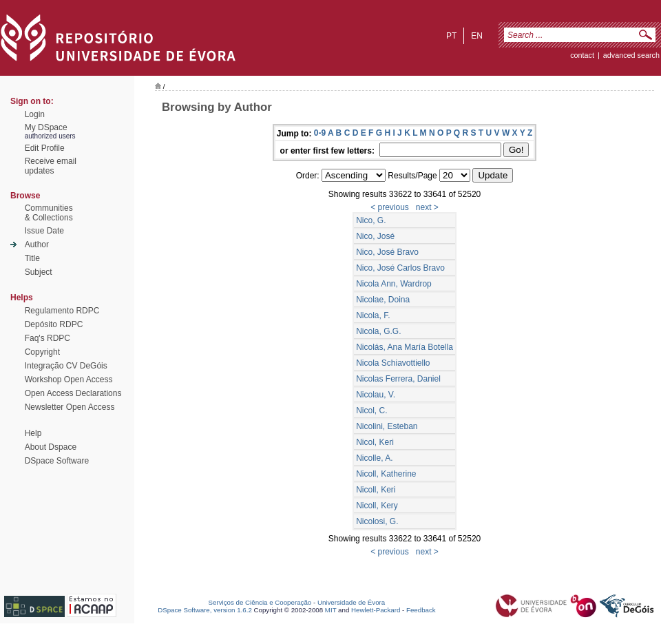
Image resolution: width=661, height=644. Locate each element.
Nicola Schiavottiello (393, 363)
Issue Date (44, 231)
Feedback (421, 610)
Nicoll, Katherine (386, 474)
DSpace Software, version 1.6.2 (205, 610)
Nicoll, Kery (377, 506)
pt (451, 36)
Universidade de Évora (351, 602)
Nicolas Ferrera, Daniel (398, 379)
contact (582, 55)
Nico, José (375, 236)
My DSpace (46, 127)
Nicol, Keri (375, 442)
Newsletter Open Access (70, 407)
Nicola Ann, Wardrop (394, 284)
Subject (39, 272)
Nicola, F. (373, 315)
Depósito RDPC (54, 324)
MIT (331, 610)
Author (37, 245)
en (477, 36)
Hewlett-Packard (376, 610)
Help (33, 433)
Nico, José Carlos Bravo (400, 268)
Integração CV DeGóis (66, 366)
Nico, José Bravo (387, 252)
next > (427, 207)
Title (32, 258)
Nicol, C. (371, 411)
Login (35, 114)
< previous (390, 207)
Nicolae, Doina (383, 300)
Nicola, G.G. (378, 331)
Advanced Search (631, 55)
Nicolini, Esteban (387, 426)
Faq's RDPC (48, 338)
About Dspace (51, 447)
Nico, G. (371, 220)
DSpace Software (57, 461)
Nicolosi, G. (377, 521)
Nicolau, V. (376, 395)
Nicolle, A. (374, 458)
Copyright (42, 352)
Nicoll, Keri (376, 490)
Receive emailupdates (51, 166)
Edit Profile (45, 148)
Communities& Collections (49, 213)
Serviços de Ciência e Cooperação (260, 602)
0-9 (320, 133)
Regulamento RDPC (62, 311)
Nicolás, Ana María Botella (405, 347)
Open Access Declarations (73, 393)
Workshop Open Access (69, 380)
